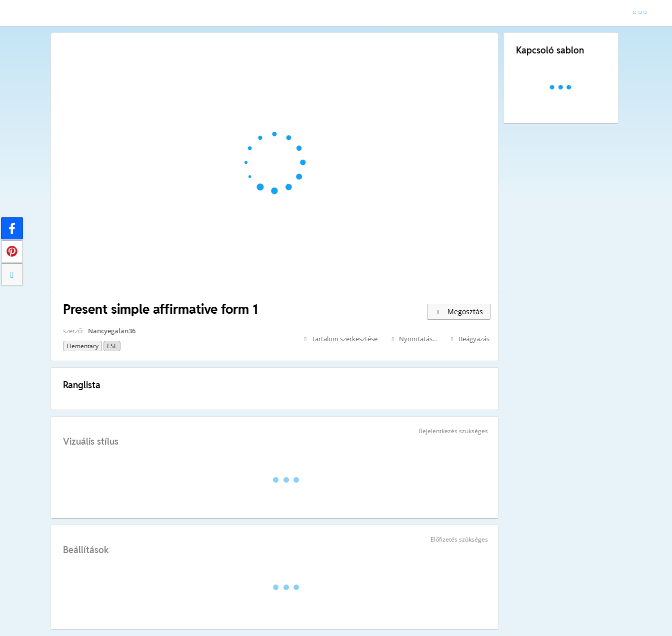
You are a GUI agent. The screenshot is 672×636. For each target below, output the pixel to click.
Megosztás (459, 312)
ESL (112, 346)
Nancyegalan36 (112, 331)
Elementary (82, 346)
